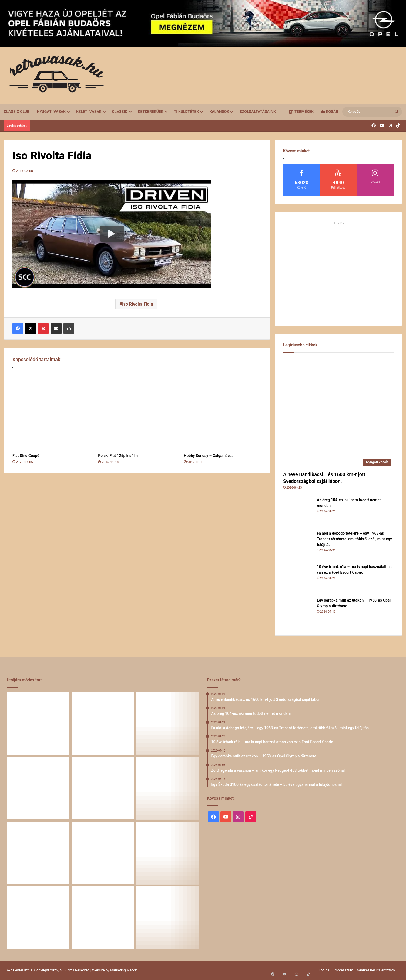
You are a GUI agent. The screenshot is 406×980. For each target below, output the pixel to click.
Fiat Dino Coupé (26, 456)
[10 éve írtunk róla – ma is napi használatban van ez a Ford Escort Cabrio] (298, 579)
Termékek (301, 112)
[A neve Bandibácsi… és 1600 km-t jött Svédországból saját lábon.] (338, 413)
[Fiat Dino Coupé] (51, 412)
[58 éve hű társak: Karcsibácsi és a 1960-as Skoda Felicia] (168, 853)
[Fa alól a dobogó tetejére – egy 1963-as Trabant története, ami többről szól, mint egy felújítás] (298, 545)
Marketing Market (124, 970)
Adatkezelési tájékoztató (376, 970)
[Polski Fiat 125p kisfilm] (137, 412)
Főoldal (325, 970)
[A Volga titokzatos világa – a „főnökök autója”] (38, 918)
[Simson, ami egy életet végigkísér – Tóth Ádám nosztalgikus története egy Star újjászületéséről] (168, 918)
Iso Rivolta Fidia (137, 304)
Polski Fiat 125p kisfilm (118, 456)
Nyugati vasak (51, 112)
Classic (120, 112)
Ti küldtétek (187, 112)
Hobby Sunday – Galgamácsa (209, 456)
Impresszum (343, 970)
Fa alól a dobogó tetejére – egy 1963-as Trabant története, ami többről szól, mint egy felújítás (354, 539)
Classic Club (17, 112)
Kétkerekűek (151, 112)
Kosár (330, 112)
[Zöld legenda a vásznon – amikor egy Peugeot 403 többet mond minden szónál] (168, 788)
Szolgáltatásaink (258, 112)
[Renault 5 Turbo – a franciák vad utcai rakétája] (103, 918)
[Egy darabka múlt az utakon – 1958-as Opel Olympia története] (298, 612)
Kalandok (219, 112)
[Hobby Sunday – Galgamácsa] (223, 412)
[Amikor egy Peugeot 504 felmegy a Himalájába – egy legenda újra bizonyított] (103, 853)
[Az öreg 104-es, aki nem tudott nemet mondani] (298, 512)
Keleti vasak (89, 112)
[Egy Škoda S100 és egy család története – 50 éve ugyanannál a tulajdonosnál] (38, 853)
